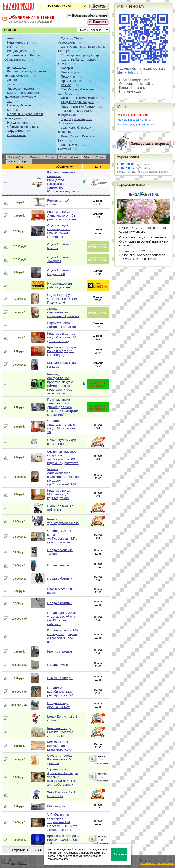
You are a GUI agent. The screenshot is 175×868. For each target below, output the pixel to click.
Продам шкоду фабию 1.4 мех (58, 705)
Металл (13, 110)
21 (40, 850)
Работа (12, 47)
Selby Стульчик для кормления (62, 442)
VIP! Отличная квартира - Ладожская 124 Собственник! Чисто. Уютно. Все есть (63, 822)
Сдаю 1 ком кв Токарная (58, 259)
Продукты (68, 76)
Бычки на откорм (60, 678)
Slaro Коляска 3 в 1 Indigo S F (62, 508)
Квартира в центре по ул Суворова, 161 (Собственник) (63, 337)
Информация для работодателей (60, 285)
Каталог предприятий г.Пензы (136, 125)
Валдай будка (58, 665)
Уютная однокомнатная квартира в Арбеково (63, 312)
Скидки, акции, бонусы (77, 102)
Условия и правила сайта (157, 863)
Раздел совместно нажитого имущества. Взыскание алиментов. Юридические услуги (63, 182)
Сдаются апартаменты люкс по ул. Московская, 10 (61, 426)
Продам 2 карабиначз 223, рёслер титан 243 (60, 692)
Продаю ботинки (60, 578)
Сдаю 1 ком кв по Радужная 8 (60, 272)
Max (120, 72)
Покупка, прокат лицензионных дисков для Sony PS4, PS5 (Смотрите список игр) (63, 407)
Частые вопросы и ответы (134, 120)
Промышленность (74, 81)
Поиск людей (70, 72)
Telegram (134, 72)
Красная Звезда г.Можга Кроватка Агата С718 (60, 732)
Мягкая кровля (58, 806)
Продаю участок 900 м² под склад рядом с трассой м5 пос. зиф (63, 636)
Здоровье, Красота (20, 89)
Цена (19, 167)
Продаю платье (59, 565)
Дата (98, 167)
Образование (17, 135)
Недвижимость (18, 42)
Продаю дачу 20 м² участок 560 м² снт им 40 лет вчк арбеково (62, 618)
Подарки (67, 68)
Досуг (11, 84)
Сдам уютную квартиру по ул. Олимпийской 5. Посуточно (59, 231)
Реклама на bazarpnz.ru (133, 115)
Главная (10, 30)
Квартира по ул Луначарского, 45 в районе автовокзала (62, 215)
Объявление (64, 167)
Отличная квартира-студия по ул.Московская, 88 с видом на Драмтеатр (63, 457)
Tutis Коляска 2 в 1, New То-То (62, 794)
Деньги (12, 80)
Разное (66, 85)
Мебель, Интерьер (20, 105)
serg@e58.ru (19, 863)
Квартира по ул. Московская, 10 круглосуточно (59, 494)
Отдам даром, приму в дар (80, 55)
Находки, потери (19, 123)
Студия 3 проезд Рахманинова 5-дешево (60, 759)
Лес (10, 101)
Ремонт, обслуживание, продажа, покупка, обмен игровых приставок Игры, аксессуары (61, 384)
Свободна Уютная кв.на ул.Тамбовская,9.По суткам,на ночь (62, 536)
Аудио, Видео (17, 67)
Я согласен (120, 854)
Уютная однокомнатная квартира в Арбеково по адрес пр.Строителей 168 (63, 477)
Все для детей (17, 51)
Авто (10, 38)
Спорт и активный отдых (78, 106)
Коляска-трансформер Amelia (63, 521)
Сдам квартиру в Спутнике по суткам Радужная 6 (62, 299)
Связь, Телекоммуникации (80, 98)
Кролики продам (60, 651)
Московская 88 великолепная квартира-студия (60, 746)
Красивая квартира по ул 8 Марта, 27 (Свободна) (62, 351)
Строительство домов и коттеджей (62, 325)
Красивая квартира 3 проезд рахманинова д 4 (63, 840)
